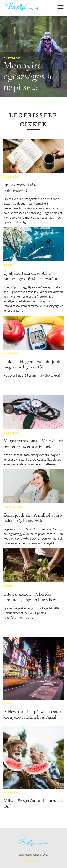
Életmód (12, 58)
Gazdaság (13, 507)
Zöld (8, 265)
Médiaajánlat (33, 861)
